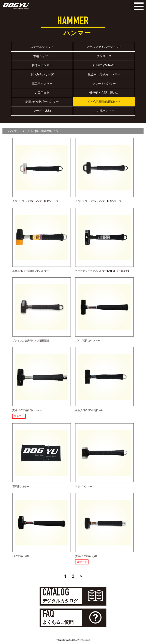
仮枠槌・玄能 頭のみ (104, 93)
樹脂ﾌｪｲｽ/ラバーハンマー (42, 102)
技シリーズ (104, 56)
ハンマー (14, 131)
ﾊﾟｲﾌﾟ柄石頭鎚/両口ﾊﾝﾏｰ (104, 102)
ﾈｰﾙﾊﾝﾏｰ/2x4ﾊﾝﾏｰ (104, 65)
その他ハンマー (104, 111)
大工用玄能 (42, 93)
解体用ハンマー (42, 65)
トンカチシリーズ (42, 74)
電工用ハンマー (42, 84)
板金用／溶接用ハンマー (104, 74)
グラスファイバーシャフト (104, 47)
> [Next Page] (81, 576)
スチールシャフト (42, 47)
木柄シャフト (42, 56)
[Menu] (137, 6)
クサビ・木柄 (42, 111)
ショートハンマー (104, 84)
